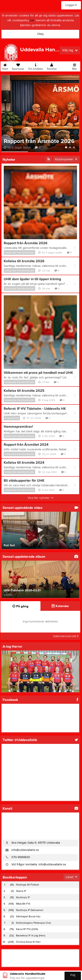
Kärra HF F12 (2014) (27, 929)
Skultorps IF (23, 897)
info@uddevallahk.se (25, 850)
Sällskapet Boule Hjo (28, 916)
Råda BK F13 (23, 904)
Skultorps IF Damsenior (30, 910)
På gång (20, 606)
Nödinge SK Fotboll (27, 885)
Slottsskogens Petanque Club (33, 923)
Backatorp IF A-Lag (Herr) (31, 935)
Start (5, 66)
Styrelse (52, 66)
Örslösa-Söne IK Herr (28, 942)
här (32, 20)
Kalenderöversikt (66, 636)
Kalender (60, 606)
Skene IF (21, 891)
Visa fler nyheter (41, 498)
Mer (75, 66)
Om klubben (36, 66)
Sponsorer (18, 66)
